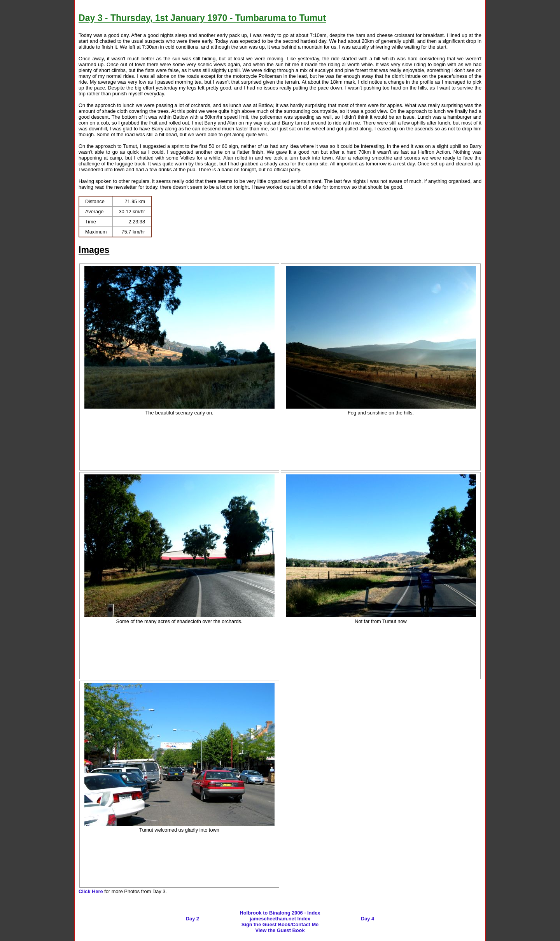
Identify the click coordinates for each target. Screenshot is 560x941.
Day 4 (367, 919)
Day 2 (192, 919)
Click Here (91, 891)
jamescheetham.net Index (280, 919)
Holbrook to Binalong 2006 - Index (280, 913)
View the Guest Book (280, 930)
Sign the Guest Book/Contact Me (280, 924)
